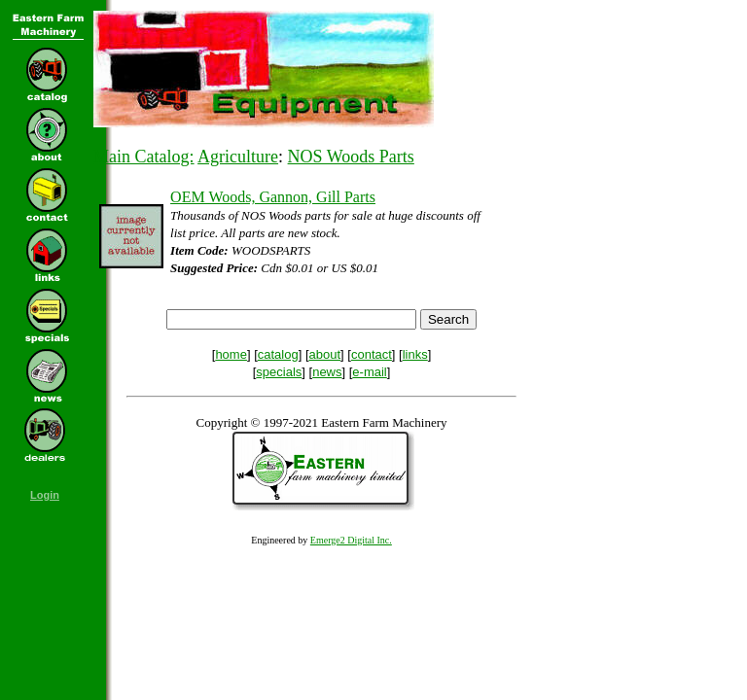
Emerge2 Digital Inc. (351, 540)
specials (279, 372)
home (231, 354)
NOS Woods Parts (351, 157)
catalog (278, 354)
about (325, 354)
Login (45, 495)
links (415, 354)
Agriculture (238, 157)
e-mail (369, 372)
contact (372, 354)
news (327, 372)
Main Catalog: (143, 157)
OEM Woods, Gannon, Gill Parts (273, 197)
